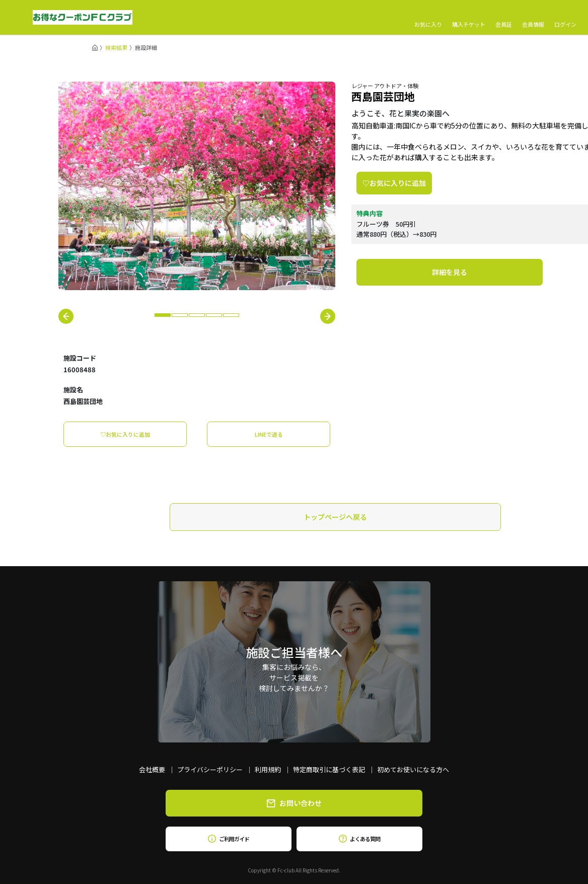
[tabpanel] (197, 186)
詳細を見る (450, 272)
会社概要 (152, 769)
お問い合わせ (294, 803)
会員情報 (533, 18)
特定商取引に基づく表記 (329, 769)
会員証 (504, 18)
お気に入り (428, 18)
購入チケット (469, 18)
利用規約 (268, 769)
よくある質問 (359, 839)
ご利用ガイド (228, 839)
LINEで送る (269, 434)
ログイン (565, 18)
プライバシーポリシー (210, 769)
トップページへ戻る (335, 517)
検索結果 (116, 47)
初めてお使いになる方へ (413, 769)
